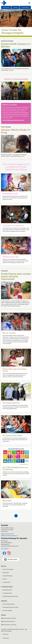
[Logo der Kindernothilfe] (4, 3)
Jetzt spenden (5, 549)
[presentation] (11, 98)
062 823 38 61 (10, 534)
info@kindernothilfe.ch (11, 536)
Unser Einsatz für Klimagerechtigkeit (12, 31)
